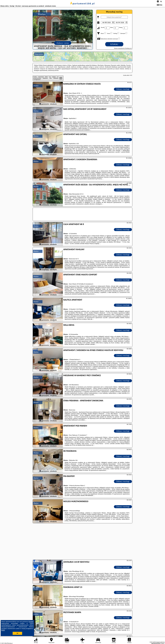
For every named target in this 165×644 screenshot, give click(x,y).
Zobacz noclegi (123, 89)
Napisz (163, 643)
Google (31, 622)
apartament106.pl (82, 3)
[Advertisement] (82, 542)
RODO (3, 630)
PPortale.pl (10, 643)
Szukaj (114, 44)
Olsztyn (36, 86)
